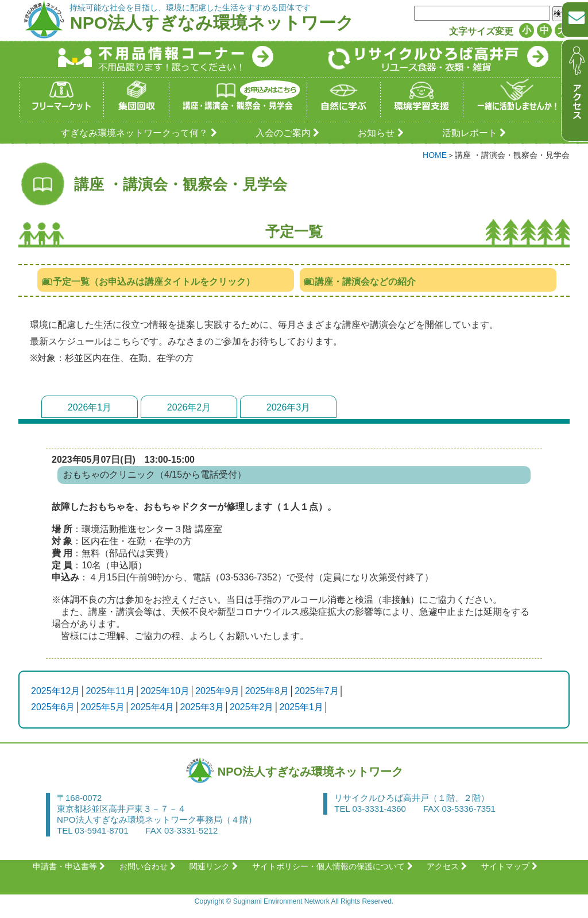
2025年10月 (165, 691)
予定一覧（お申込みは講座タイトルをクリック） (148, 282)
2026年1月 (90, 407)
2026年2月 (189, 407)
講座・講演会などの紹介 (360, 282)
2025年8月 (267, 691)
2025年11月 (110, 691)
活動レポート (476, 133)
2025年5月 (103, 707)
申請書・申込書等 (70, 866)
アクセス (448, 866)
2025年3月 (202, 707)
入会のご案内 (289, 133)
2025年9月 (217, 691)
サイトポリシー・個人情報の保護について (334, 866)
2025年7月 (317, 691)
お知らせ (382, 133)
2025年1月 (302, 707)
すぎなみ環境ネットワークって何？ (140, 133)
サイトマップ (511, 866)
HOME (435, 155)
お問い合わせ (149, 866)
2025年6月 (53, 707)
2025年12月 (55, 691)
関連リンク (215, 866)
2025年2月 (252, 707)
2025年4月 (152, 707)
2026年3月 (289, 407)
